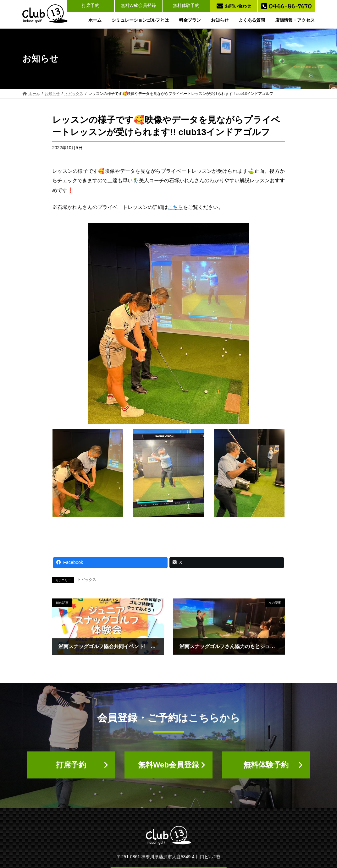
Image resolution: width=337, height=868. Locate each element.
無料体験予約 (186, 5)
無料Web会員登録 (138, 5)
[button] (71, 765)
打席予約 (91, 5)
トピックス (87, 580)
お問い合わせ (234, 6)
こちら (175, 207)
